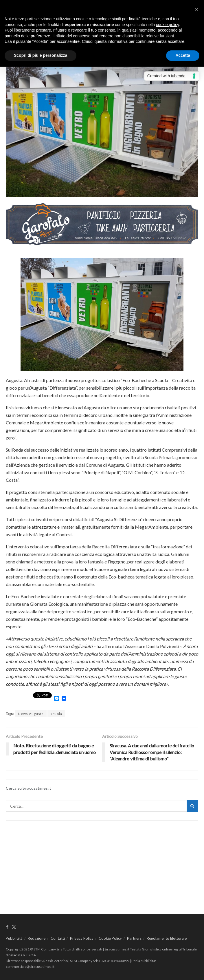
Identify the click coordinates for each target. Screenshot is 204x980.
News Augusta (31, 714)
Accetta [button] (183, 55)
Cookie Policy (110, 938)
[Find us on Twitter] (14, 927)
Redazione (37, 938)
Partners (134, 938)
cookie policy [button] (167, 25)
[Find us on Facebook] (7, 927)
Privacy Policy (82, 938)
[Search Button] (192, 806)
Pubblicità (14, 938)
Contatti (58, 938)
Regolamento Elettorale (167, 938)
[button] (196, 9)
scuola (56, 714)
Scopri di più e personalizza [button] (41, 55)
